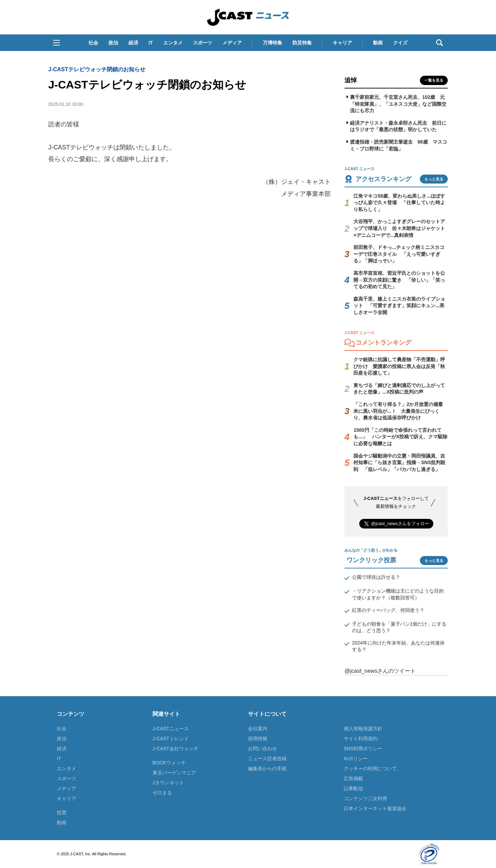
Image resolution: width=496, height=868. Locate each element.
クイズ (400, 43)
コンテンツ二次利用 (365, 798)
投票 (62, 813)
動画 (378, 43)
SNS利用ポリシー (363, 749)
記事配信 (353, 788)
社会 (93, 43)
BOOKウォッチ (169, 763)
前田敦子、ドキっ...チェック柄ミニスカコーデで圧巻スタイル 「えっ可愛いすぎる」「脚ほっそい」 (399, 254)
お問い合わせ (262, 749)
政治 (113, 43)
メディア (232, 43)
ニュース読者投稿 (267, 759)
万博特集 (272, 43)
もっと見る (434, 179)
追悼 (351, 80)
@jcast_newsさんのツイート (380, 671)
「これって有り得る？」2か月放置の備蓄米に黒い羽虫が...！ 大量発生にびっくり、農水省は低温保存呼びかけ (398, 411)
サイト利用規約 (361, 739)
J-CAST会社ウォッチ (175, 749)
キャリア (342, 43)
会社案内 (258, 729)
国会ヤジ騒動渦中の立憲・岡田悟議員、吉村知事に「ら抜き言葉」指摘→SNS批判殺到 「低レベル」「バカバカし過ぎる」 (399, 463)
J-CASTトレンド (171, 739)
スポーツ (203, 43)
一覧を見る (434, 80)
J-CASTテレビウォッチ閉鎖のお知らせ (97, 69)
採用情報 (258, 739)
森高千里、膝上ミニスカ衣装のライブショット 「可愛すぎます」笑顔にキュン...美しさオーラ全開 (399, 306)
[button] (56, 43)
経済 (133, 43)
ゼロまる (162, 793)
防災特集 (302, 43)
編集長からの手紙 (267, 768)
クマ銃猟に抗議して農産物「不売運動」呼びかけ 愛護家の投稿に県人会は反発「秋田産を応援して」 (399, 366)
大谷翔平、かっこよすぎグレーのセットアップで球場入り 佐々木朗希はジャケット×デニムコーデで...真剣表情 (399, 228)
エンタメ (173, 43)
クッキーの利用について (370, 768)
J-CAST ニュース (248, 17)
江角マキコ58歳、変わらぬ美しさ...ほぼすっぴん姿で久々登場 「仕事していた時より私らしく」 (399, 203)
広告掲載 (353, 778)
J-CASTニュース (171, 729)
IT (151, 43)
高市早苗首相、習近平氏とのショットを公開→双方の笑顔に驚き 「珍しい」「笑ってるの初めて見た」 (399, 280)
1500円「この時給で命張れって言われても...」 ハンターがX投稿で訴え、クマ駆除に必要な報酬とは (400, 437)
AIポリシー (356, 759)
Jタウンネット (168, 783)
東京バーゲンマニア (174, 773)
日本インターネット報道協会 (375, 808)
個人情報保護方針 (363, 729)
